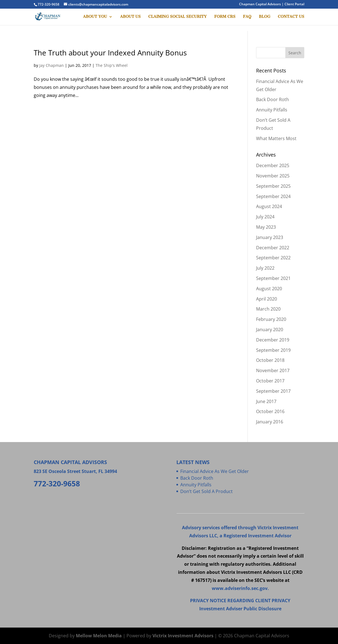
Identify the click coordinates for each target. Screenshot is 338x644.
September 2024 (273, 196)
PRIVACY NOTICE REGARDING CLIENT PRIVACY (240, 601)
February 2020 (271, 319)
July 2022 (265, 268)
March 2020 (268, 309)
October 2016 (270, 411)
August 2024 (269, 206)
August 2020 (269, 289)
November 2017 (273, 370)
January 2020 (270, 330)
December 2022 (273, 248)
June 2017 (266, 401)
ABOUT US (130, 17)
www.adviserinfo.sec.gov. (240, 588)
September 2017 (273, 391)
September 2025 (273, 186)
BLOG (265, 17)
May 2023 (266, 227)
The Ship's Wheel (112, 65)
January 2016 (270, 422)
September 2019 (273, 350)
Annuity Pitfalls (272, 110)
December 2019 (273, 340)
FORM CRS (225, 17)
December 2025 (273, 165)
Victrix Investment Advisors (183, 636)
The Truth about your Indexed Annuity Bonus (110, 53)
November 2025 (273, 176)
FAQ (247, 17)
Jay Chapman (52, 65)
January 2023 (270, 237)
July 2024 (265, 217)
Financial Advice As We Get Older (215, 471)
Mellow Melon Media (99, 636)
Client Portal (294, 4)
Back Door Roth (273, 99)
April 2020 (267, 299)
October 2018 (270, 360)
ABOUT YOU (95, 17)
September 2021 (273, 278)
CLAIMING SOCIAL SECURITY (177, 17)
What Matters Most (276, 138)
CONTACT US (291, 17)
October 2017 (270, 381)
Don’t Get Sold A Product (206, 491)
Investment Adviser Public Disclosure (240, 609)
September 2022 (273, 258)
